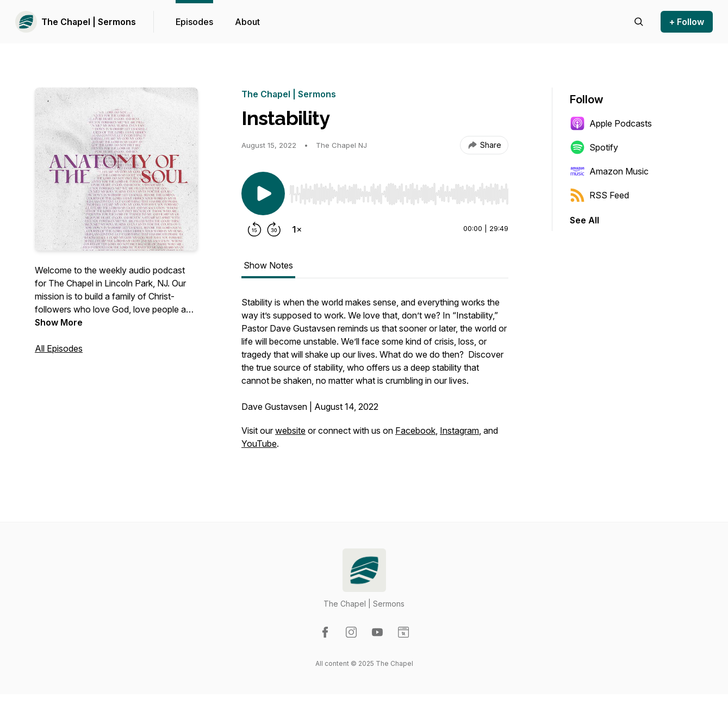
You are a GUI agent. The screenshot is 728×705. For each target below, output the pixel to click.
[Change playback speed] (297, 229)
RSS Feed (599, 195)
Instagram (459, 431)
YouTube (259, 444)
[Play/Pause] (263, 194)
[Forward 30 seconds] (274, 229)
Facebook (415, 431)
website (290, 431)
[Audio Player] (399, 191)
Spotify (594, 147)
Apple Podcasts (611, 123)
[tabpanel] (375, 378)
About (247, 22)
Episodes (194, 22)
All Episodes (59, 348)
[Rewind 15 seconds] (254, 229)
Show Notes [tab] (268, 265)
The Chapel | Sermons (89, 22)
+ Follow (687, 22)
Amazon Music (609, 171)
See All (584, 220)
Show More (59, 322)
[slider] (399, 194)
